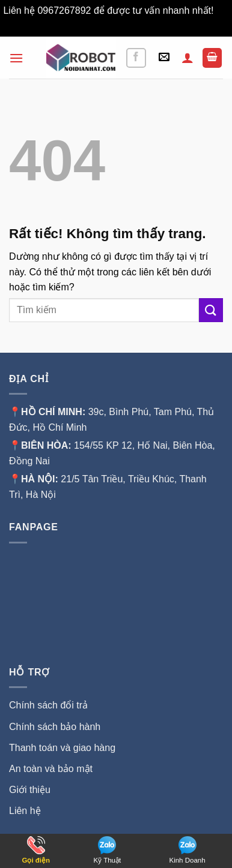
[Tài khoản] (188, 58)
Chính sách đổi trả (48, 705)
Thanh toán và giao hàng (62, 748)
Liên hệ (25, 811)
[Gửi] (211, 310)
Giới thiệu (31, 790)
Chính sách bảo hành (55, 727)
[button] (16, 58)
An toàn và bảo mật (51, 769)
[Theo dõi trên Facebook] (136, 58)
